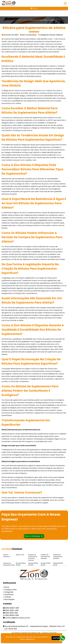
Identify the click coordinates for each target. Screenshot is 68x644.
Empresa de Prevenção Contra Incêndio (9, 565)
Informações (9, 599)
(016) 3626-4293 (12, 610)
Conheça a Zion (10, 590)
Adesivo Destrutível (7, 556)
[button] (65, 3)
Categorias (9, 592)
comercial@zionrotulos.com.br (18, 618)
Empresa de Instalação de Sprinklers (58, 557)
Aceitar (56, 638)
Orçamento (9, 595)
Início (15, 20)
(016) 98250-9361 (12, 608)
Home (7, 587)
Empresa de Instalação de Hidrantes (45, 557)
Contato (8, 597)
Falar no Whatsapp (34, 536)
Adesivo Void (20, 555)
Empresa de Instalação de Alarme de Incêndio (33, 557)
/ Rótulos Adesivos (23, 20)
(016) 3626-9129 (12, 613)
